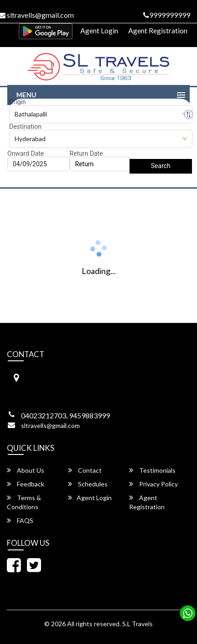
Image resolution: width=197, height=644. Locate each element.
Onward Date (26, 153)
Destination (25, 127)
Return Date (86, 153)
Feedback (26, 484)
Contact (85, 470)
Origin (18, 102)
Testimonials (152, 470)
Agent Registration (158, 30)
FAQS (20, 520)
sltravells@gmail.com (50, 425)
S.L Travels (137, 624)
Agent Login (99, 30)
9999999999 (167, 15)
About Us (26, 470)
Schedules (88, 484)
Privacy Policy (153, 484)
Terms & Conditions (24, 502)
